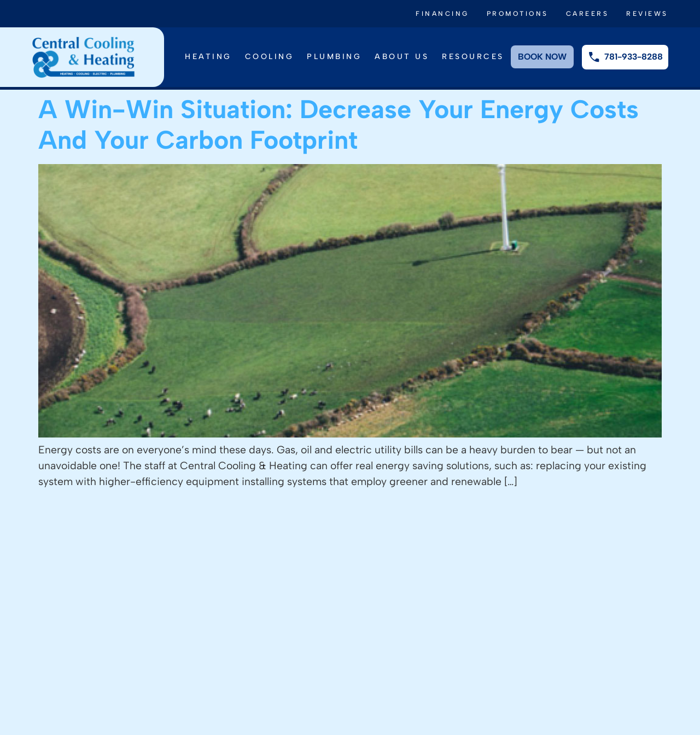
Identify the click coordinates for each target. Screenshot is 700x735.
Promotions (518, 14)
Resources (473, 57)
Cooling (270, 57)
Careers (588, 14)
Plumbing (334, 57)
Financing (442, 14)
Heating (208, 57)
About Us (402, 57)
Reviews (647, 14)
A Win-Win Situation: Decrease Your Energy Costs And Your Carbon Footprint (339, 124)
